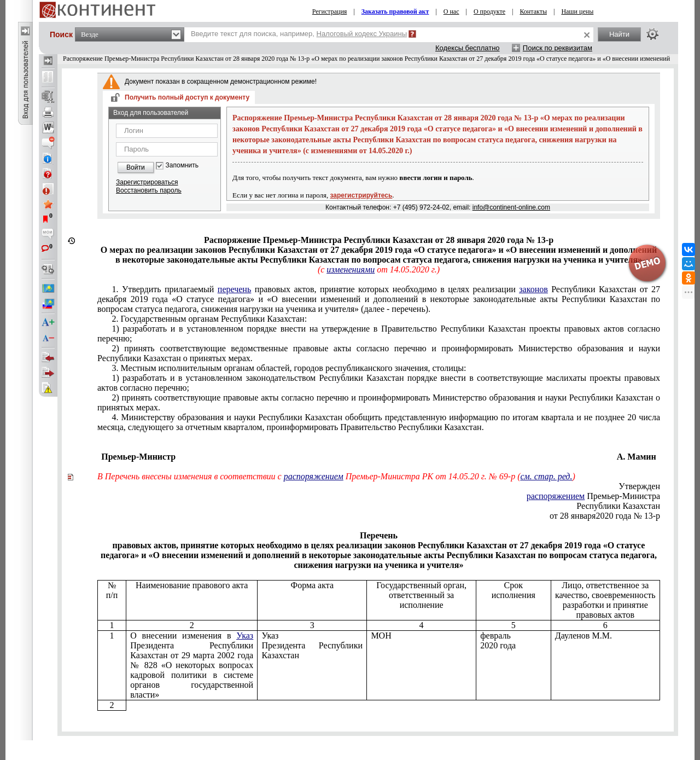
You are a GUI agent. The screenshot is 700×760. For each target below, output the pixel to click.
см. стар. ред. (546, 476)
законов (533, 289)
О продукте (489, 11)
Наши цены (577, 11)
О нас (451, 11)
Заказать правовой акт (395, 11)
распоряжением (314, 476)
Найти (619, 34)
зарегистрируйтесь (361, 195)
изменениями (351, 269)
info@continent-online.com (511, 207)
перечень (234, 289)
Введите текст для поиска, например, (299, 34)
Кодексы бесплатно (468, 48)
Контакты (533, 11)
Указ (245, 636)
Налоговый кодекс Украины (362, 34)
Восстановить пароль (149, 190)
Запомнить (182, 166)
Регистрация (330, 11)
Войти (136, 167)
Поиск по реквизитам (558, 48)
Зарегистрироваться (147, 182)
